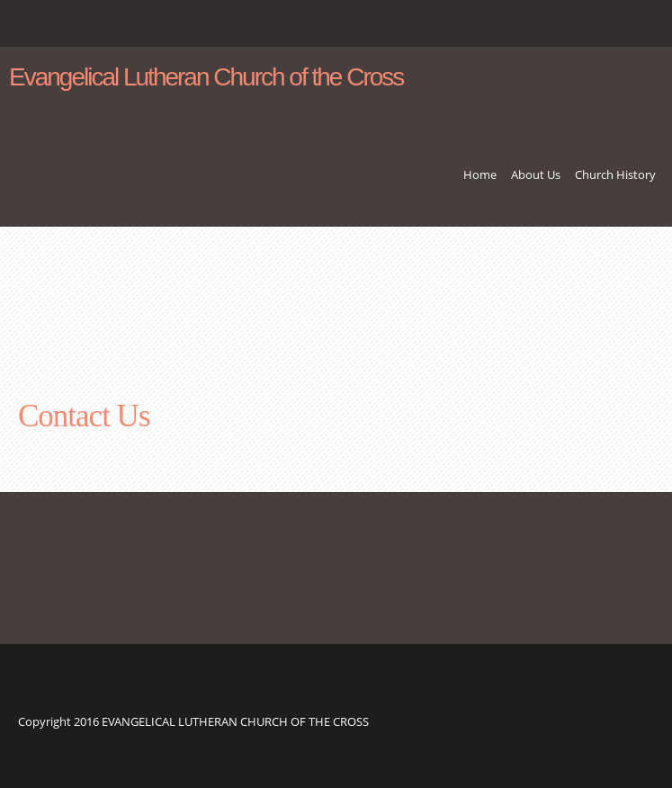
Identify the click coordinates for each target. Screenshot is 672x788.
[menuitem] (480, 182)
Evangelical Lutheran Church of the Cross (206, 78)
